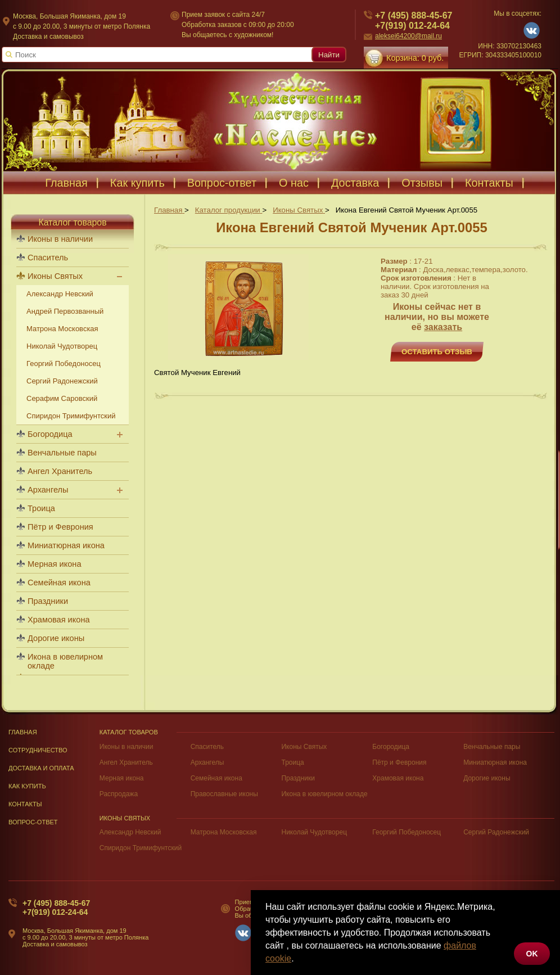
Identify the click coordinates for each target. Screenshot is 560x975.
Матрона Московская (62, 329)
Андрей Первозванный (65, 311)
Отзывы (422, 183)
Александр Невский (60, 294)
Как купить (137, 183)
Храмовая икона (59, 620)
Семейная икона (59, 583)
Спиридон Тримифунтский (71, 416)
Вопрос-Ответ (33, 822)
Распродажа (119, 794)
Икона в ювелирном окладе (65, 661)
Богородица (50, 434)
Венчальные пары (62, 453)
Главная (66, 183)
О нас (294, 183)
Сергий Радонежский (62, 381)
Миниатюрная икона (66, 545)
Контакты (489, 183)
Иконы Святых (55, 276)
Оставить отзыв (437, 352)
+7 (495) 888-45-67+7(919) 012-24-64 (56, 908)
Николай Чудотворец (62, 346)
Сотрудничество (38, 750)
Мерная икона (54, 564)
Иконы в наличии (60, 239)
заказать (443, 327)
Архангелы (48, 490)
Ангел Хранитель (60, 471)
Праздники (48, 601)
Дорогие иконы (56, 638)
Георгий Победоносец (64, 364)
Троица (41, 508)
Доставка (355, 183)
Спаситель (48, 258)
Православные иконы (224, 794)
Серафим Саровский (62, 398)
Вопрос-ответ (222, 183)
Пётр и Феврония (60, 527)
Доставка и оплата (41, 768)
